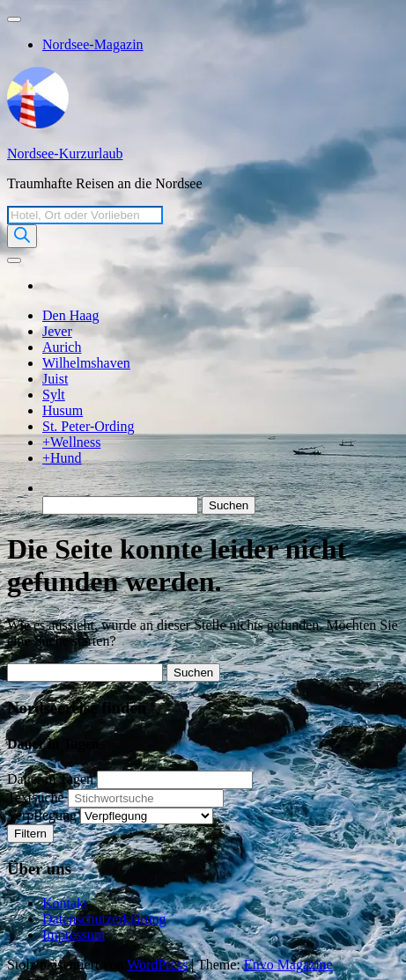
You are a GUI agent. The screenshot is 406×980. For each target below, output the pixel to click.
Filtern (30, 834)
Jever (57, 331)
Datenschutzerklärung (104, 919)
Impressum (74, 935)
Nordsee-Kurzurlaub (65, 154)
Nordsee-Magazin (93, 44)
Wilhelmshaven (86, 363)
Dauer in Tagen (50, 779)
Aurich (62, 347)
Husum (63, 410)
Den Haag (70, 315)
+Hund (62, 458)
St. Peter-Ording (89, 426)
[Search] (22, 236)
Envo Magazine (288, 965)
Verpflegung (42, 815)
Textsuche (36, 797)
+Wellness (71, 442)
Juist (55, 379)
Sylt (54, 395)
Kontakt (65, 903)
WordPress (157, 965)
